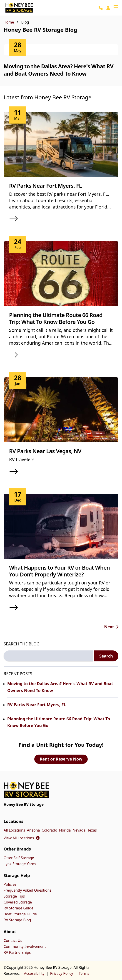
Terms (84, 973)
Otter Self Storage (19, 858)
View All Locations (22, 838)
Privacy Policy (62, 973)
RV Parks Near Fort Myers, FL (45, 186)
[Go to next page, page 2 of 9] (111, 627)
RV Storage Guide (19, 908)
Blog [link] (25, 22)
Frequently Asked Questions (27, 890)
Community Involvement (25, 946)
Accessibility (34, 973)
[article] (61, 65)
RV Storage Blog (17, 920)
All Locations (14, 830)
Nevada (79, 830)
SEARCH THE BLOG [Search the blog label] (22, 644)
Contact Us (13, 940)
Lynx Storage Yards (20, 864)
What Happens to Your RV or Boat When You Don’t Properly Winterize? (60, 571)
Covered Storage (18, 902)
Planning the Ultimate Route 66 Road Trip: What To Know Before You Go (56, 318)
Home (9, 22)
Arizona (34, 830)
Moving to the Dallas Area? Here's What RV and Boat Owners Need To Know (59, 70)
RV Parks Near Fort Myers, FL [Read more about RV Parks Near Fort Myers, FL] (37, 705)
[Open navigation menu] (116, 8)
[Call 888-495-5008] (101, 8)
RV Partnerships (17, 952)
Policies (10, 884)
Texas (92, 830)
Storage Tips (14, 896)
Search (106, 656)
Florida (65, 830)
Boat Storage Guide (20, 914)
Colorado (50, 830)
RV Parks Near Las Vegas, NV (45, 451)
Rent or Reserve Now (61, 759)
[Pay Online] (108, 8)
